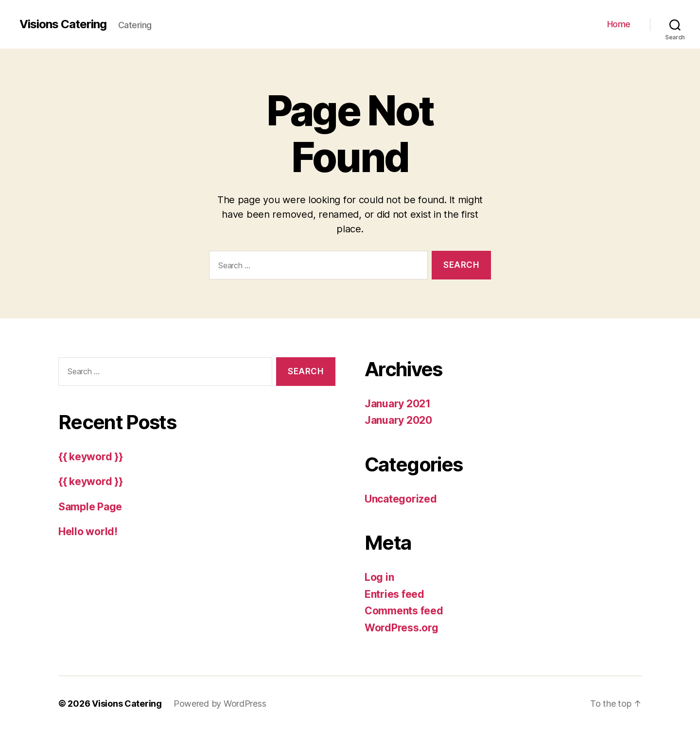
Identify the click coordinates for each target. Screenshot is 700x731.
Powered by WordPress (220, 704)
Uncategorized (401, 499)
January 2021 (398, 404)
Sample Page (90, 507)
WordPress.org (402, 628)
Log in (379, 577)
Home (619, 24)
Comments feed (404, 611)
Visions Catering (63, 24)
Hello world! (88, 531)
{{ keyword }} (91, 457)
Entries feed (394, 594)
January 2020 (398, 420)
